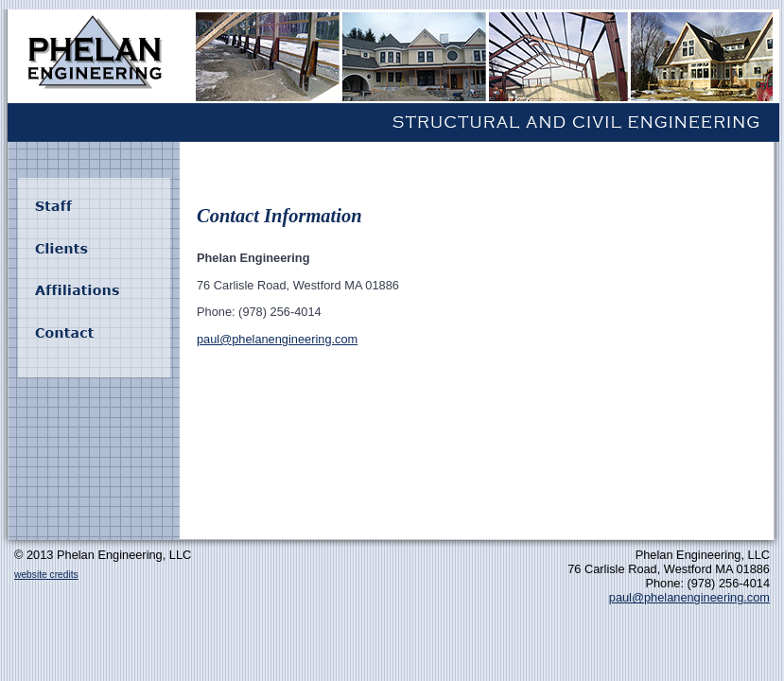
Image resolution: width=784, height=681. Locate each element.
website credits (46, 575)
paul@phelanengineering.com (277, 339)
